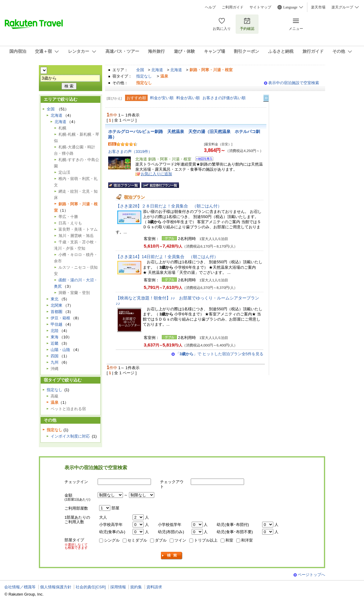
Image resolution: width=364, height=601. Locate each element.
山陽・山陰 (60, 350)
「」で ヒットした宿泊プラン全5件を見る (220, 354)
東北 (55, 299)
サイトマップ (260, 7)
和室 (229, 540)
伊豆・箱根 (60, 318)
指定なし (144, 76)
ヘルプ (210, 7)
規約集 (136, 587)
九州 (55, 362)
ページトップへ (311, 575)
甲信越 (56, 324)
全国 (140, 70)
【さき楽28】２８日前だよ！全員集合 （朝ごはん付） (169, 206)
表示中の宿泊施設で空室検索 (294, 83)
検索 (172, 556)
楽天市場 (318, 7)
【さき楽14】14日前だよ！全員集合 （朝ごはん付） (167, 257)
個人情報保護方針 (56, 587)
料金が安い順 (162, 98)
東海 (55, 337)
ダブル (161, 540)
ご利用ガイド (233, 7)
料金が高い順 (188, 98)
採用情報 (118, 587)
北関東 (56, 305)
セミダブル (137, 540)
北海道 (157, 70)
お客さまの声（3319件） (130, 152)
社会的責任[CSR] (91, 587)
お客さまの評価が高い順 (224, 98)
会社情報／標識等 (20, 587)
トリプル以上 (206, 540)
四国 (55, 356)
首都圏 (56, 312)
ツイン (180, 540)
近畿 (55, 343)
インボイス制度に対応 (70, 436)
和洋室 (247, 540)
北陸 (55, 331)
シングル (112, 540)
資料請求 (154, 587)
